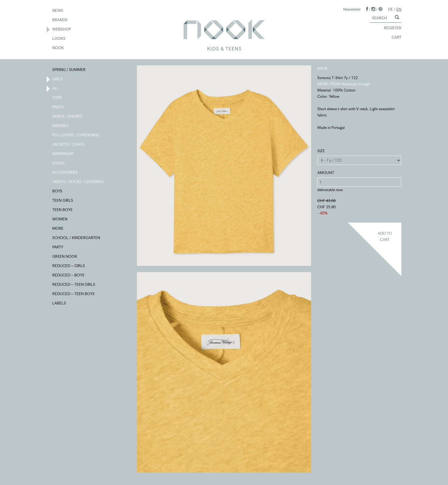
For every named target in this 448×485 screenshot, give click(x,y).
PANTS (58, 107)
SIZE (321, 151)
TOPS (57, 98)
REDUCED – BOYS (69, 275)
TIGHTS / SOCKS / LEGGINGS (78, 182)
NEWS (58, 11)
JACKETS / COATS (69, 145)
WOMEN (60, 219)
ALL (56, 89)
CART (394, 38)
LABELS (59, 304)
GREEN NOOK (65, 257)
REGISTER (390, 28)
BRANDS (60, 20)
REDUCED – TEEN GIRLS (74, 285)
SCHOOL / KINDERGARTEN (77, 238)
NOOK (58, 48)
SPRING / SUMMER (69, 70)
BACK (322, 68)
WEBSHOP (62, 30)
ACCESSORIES (65, 173)
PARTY (58, 247)
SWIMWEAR (63, 154)
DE (390, 9)
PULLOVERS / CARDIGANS (76, 135)
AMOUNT (326, 173)
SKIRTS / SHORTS (68, 117)
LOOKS (59, 39)
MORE (58, 229)
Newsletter (352, 9)
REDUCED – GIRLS (69, 266)
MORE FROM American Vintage (344, 84)
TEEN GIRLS (63, 201)
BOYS (58, 191)
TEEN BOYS (63, 210)
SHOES (59, 163)
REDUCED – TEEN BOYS (74, 294)
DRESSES (61, 126)
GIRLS (58, 79)
